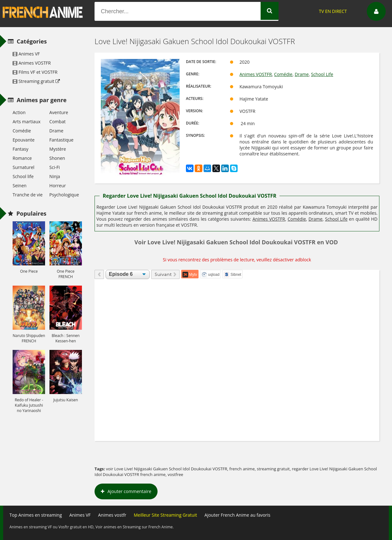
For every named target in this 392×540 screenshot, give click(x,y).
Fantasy (20, 149)
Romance (22, 158)
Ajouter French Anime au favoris (237, 515)
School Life (322, 74)
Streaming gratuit (36, 81)
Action (19, 112)
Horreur (58, 186)
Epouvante (24, 140)
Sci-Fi (55, 167)
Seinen (20, 186)
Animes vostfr (112, 515)
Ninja (55, 176)
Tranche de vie (28, 195)
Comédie (283, 74)
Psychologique (64, 195)
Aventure (59, 112)
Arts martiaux (27, 122)
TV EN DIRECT (333, 11)
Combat (58, 122)
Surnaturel (23, 167)
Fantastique (62, 140)
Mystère (58, 149)
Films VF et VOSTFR (35, 72)
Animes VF (26, 54)
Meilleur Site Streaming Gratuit (165, 515)
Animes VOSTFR (256, 74)
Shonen (57, 158)
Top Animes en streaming (36, 515)
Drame (302, 74)
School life (23, 176)
